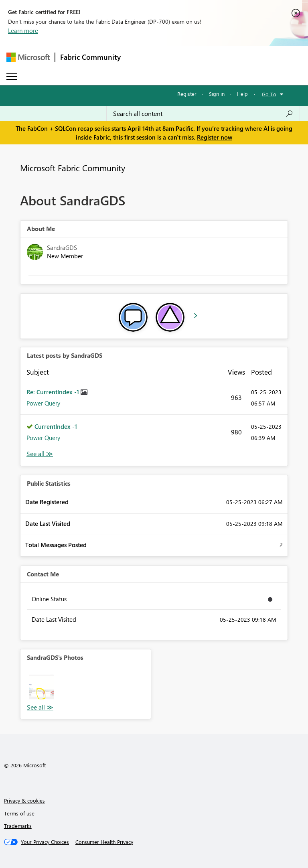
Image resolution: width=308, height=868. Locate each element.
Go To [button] (269, 94)
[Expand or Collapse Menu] (12, 77)
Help (242, 94)
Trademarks (18, 826)
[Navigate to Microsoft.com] (28, 57)
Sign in (217, 94)
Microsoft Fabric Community (73, 168)
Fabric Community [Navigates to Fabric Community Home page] (90, 57)
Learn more (23, 30)
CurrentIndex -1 (56, 426)
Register (187, 94)
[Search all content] (203, 114)
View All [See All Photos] (40, 707)
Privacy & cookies (24, 800)
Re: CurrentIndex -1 (54, 392)
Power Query (43, 403)
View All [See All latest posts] (40, 454)
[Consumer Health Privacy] (104, 842)
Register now (215, 137)
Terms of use (19, 813)
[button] (42, 687)
